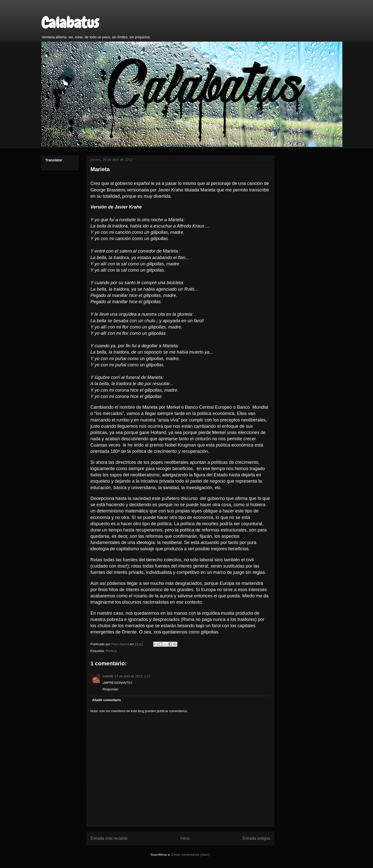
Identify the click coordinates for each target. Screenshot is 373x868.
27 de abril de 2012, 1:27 (132, 676)
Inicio (185, 838)
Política (111, 651)
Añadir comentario (106, 700)
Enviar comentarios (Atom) (191, 855)
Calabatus (70, 23)
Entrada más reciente (109, 838)
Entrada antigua (256, 838)
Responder (111, 689)
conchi (108, 676)
